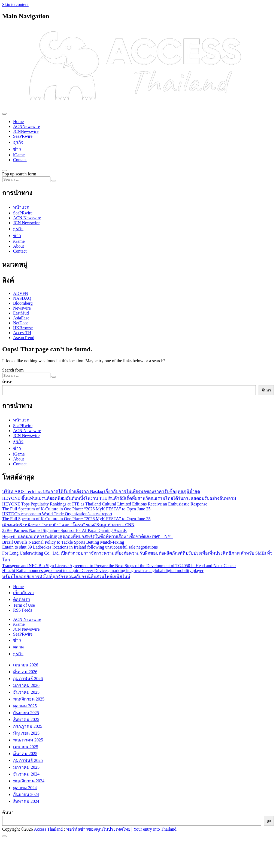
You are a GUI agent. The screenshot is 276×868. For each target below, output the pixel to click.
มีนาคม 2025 (25, 754)
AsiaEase (21, 318)
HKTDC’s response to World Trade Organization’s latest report (57, 514)
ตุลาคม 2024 (25, 788)
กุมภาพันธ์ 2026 (28, 679)
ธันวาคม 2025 (26, 692)
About (19, 246)
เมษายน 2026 (26, 665)
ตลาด (18, 647)
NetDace (21, 323)
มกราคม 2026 (26, 685)
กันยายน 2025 (26, 713)
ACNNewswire (27, 126)
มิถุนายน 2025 (26, 733)
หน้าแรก (21, 207)
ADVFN (21, 293)
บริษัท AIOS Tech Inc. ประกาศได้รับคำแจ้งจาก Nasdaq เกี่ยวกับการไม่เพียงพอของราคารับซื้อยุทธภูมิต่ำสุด (101, 491)
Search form (13, 370)
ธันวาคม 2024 (26, 774)
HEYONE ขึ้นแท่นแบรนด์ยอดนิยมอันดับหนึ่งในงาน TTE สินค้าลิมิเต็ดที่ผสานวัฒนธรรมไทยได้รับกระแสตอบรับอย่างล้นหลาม (119, 498)
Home (18, 122)
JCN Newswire (26, 223)
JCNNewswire (26, 131)
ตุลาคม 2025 (25, 706)
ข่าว (17, 149)
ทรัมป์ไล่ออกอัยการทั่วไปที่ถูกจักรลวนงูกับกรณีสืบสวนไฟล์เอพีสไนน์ (66, 577)
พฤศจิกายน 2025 (29, 699)
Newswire (22, 308)
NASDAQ (22, 298)
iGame (19, 155)
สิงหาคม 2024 (26, 801)
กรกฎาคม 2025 (28, 726)
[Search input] (26, 179)
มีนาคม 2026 (25, 672)
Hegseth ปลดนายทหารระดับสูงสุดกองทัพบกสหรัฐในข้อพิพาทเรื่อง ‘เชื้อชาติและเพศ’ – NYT (88, 536)
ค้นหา (8, 382)
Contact (20, 160)
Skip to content (15, 5)
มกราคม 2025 (26, 767)
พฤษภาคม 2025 (28, 740)
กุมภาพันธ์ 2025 (28, 760)
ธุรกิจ (18, 142)
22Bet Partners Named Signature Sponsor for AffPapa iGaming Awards (64, 530)
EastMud (21, 313)
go (269, 821)
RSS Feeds (23, 610)
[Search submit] (54, 181)
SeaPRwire (23, 136)
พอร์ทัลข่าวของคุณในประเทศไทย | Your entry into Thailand (121, 829)
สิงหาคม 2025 (26, 719)
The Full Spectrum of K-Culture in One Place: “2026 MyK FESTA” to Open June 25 (76, 509)
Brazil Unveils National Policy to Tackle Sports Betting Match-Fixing (63, 542)
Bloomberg (23, 303)
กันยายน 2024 (26, 794)
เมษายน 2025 (26, 747)
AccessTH (22, 333)
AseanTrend (24, 338)
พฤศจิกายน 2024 (29, 781)
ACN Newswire (27, 218)
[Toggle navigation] (4, 114)
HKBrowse (23, 328)
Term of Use (24, 605)
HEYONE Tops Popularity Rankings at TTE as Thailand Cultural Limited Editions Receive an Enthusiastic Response (105, 504)
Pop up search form (19, 174)
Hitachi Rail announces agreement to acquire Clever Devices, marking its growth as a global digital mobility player (103, 571)
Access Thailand (48, 829)
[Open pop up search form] (4, 170)
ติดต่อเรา (22, 599)
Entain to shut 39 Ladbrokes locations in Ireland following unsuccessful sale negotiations (80, 547)
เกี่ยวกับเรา (23, 593)
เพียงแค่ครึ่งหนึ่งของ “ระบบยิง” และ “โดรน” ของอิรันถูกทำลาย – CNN (68, 525)
